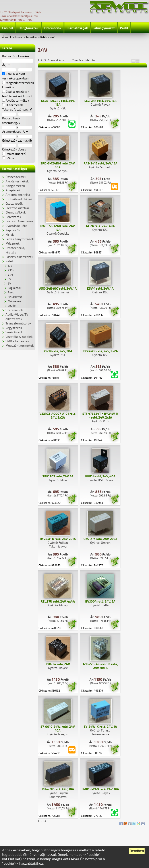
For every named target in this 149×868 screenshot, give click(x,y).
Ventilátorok (14, 332)
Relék (44, 37)
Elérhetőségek (77, 28)
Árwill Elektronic (12, 37)
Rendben (137, 851)
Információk (53, 28)
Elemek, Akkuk (16, 213)
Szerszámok (14, 310)
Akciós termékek (17, 181)
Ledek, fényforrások (20, 239)
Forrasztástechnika (19, 221)
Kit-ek (10, 235)
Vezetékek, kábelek (19, 337)
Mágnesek (15, 301)
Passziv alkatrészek (19, 257)
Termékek (31, 37)
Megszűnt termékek (20, 346)
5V (9, 284)
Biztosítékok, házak (19, 199)
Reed (11, 293)
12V (10, 266)
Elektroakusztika (17, 208)
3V (9, 279)
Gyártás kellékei (17, 226)
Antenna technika (18, 195)
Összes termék (16, 177)
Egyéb (12, 306)
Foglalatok (15, 288)
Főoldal (8, 28)
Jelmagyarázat (104, 28)
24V (52, 37)
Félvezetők (13, 217)
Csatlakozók (14, 204)
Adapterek (13, 190)
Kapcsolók (13, 230)
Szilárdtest (15, 297)
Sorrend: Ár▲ (59, 60)
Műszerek (13, 244)
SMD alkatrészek (17, 341)
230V (11, 270)
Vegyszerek (14, 328)
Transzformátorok (18, 323)
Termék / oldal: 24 (84, 60)
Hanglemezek (29, 28)
